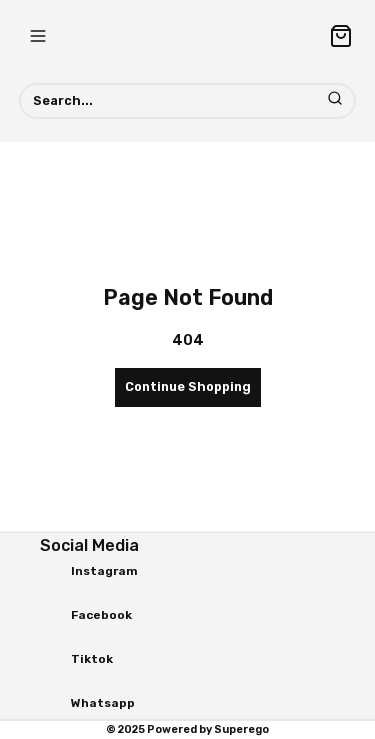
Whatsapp (103, 703)
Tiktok (92, 659)
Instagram (104, 571)
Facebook (101, 615)
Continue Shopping (188, 386)
